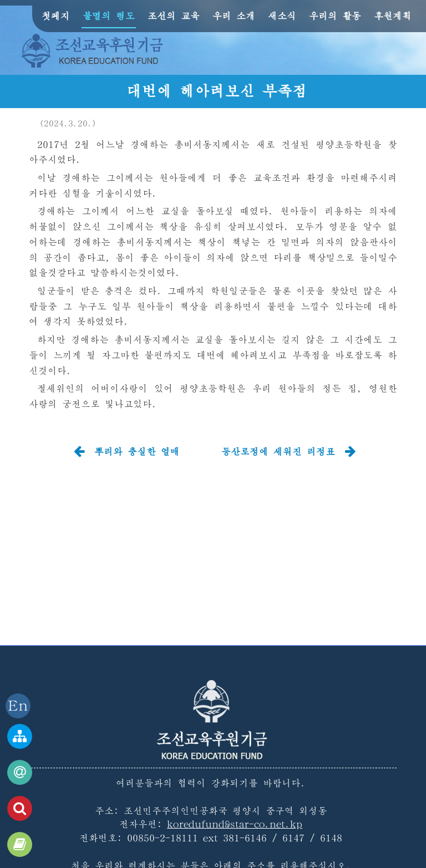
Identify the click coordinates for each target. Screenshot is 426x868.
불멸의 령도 (109, 16)
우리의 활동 (335, 16)
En (18, 706)
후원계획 (393, 16)
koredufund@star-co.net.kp (235, 824)
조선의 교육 (174, 16)
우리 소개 (234, 16)
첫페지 (56, 16)
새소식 (282, 16)
